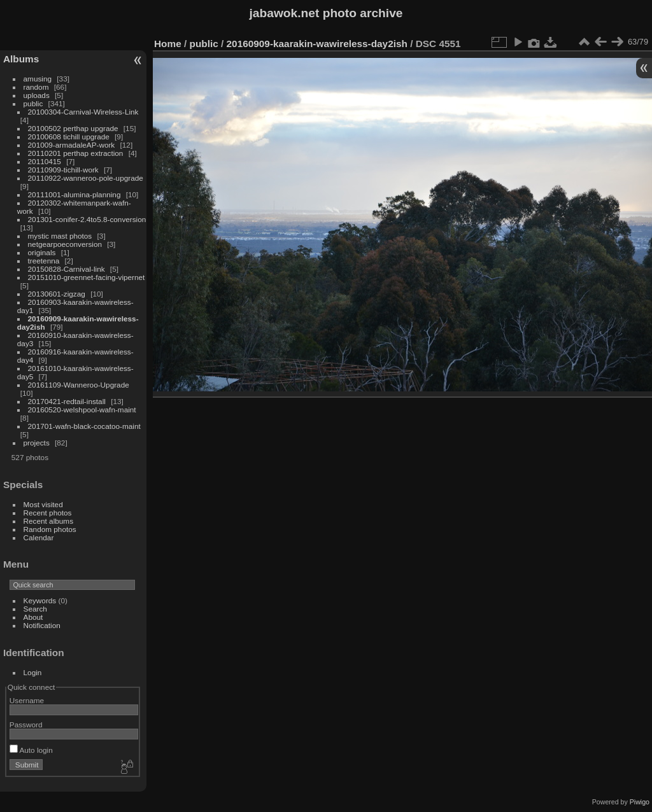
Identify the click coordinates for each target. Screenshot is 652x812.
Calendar (39, 537)
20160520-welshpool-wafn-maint (82, 409)
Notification (42, 625)
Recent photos (48, 513)
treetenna (44, 261)
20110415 (45, 161)
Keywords (40, 600)
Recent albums (48, 521)
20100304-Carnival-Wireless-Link (83, 112)
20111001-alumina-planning (74, 194)
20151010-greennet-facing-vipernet (87, 277)
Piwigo (640, 802)
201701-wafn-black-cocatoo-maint (84, 426)
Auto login (31, 750)
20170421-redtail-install (67, 401)
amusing (38, 79)
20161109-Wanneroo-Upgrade (79, 385)
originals (42, 252)
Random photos (50, 529)
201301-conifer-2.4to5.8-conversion (87, 219)
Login (33, 672)
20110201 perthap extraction (76, 153)
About (33, 617)
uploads (37, 95)
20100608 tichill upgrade (69, 136)
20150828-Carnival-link (67, 269)
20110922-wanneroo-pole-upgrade (86, 178)
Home (168, 44)
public (33, 103)
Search (35, 609)
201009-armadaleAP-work (72, 145)
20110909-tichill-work (63, 170)
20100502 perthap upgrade (73, 128)
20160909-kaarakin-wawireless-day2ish (317, 44)
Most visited (43, 504)
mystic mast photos (60, 236)
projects (37, 443)
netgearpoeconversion (65, 244)
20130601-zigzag (57, 294)
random (36, 87)
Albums (21, 59)
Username (27, 700)
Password (26, 724)
